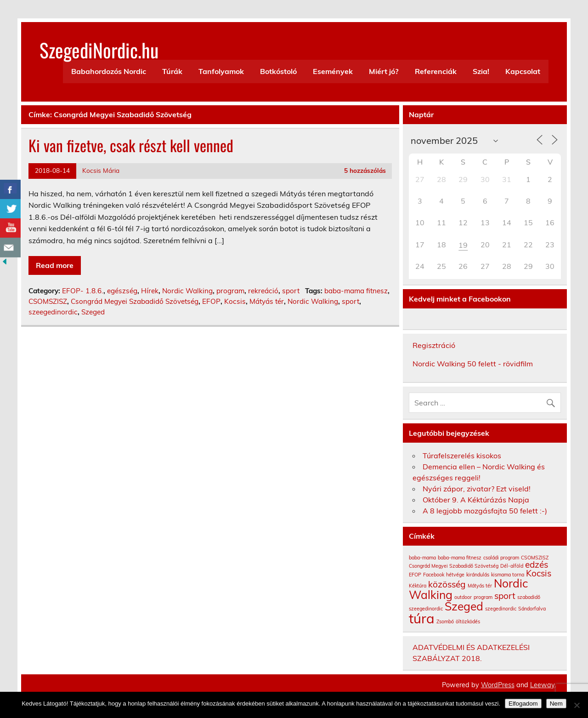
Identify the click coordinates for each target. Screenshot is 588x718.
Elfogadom (523, 704)
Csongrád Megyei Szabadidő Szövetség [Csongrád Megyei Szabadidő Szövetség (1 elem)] (454, 566)
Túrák (172, 71)
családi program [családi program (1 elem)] (501, 558)
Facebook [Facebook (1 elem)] (434, 575)
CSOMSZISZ (48, 301)
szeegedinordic (53, 312)
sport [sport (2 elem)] (505, 596)
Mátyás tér (267, 301)
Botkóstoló (278, 71)
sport (291, 291)
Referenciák (436, 71)
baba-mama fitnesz (356, 291)
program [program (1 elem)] (483, 597)
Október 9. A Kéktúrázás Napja (476, 500)
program (230, 291)
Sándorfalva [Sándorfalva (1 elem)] (532, 609)
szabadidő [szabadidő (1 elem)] (529, 597)
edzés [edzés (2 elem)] (537, 564)
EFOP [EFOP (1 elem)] (415, 575)
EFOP (211, 301)
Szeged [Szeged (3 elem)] (464, 606)
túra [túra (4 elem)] (422, 618)
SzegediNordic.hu (99, 50)
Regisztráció (434, 345)
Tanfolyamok (221, 71)
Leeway (542, 685)
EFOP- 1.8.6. (83, 291)
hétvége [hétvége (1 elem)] (455, 575)
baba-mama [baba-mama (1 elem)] (422, 558)
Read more (55, 265)
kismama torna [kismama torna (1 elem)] (508, 575)
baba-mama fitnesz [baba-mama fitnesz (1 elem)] (460, 558)
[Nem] (577, 705)
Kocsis (235, 301)
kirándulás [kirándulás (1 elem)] (478, 575)
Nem (556, 704)
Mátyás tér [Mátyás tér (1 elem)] (480, 586)
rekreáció (263, 291)
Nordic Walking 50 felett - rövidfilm (473, 364)
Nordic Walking (187, 291)
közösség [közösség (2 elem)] (447, 584)
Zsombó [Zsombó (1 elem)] (445, 621)
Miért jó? (384, 71)
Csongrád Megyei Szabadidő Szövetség (135, 301)
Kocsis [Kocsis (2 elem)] (539, 573)
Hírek (150, 291)
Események (333, 71)
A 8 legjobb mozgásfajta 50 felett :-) (485, 511)
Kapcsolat (523, 71)
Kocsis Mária (101, 170)
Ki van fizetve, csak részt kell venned (131, 145)
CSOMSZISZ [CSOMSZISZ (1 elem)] (535, 558)
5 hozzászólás (365, 170)
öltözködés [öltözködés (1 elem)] (468, 621)
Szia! (481, 71)
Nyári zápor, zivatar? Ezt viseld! (477, 489)
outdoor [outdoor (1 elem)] (463, 597)
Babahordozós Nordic (109, 71)
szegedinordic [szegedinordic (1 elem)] (501, 609)
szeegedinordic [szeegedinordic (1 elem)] (426, 609)
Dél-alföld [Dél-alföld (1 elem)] (512, 566)
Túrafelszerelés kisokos (462, 456)
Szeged (93, 312)
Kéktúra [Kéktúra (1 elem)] (418, 586)
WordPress (498, 685)
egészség (122, 291)
